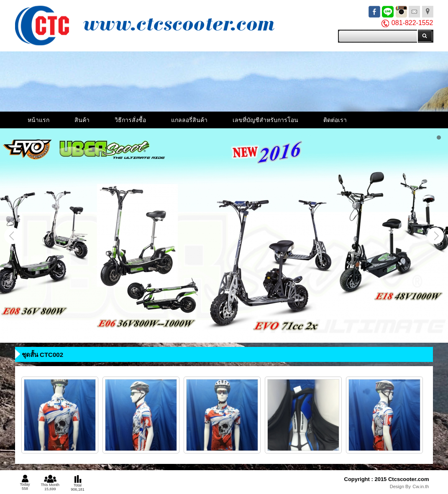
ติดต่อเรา (335, 120)
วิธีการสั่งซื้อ (130, 120)
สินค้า (82, 120)
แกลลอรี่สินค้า (189, 120)
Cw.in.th (421, 486)
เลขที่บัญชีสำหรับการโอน (265, 120)
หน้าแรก (38, 120)
